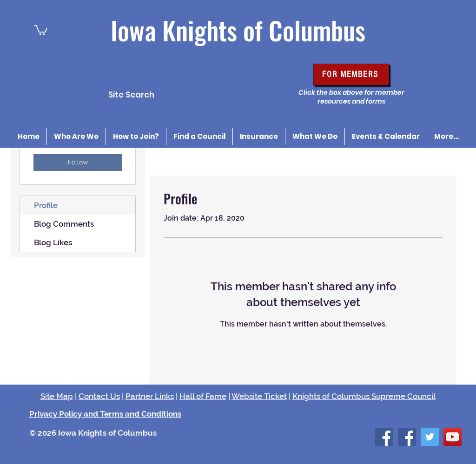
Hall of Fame (203, 396)
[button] (41, 30)
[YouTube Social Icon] (453, 437)
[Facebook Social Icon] (384, 437)
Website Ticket (259, 396)
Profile (46, 205)
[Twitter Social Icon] (430, 437)
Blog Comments (64, 224)
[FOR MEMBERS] (351, 75)
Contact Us (99, 396)
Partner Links (150, 396)
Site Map (57, 396)
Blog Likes (53, 242)
